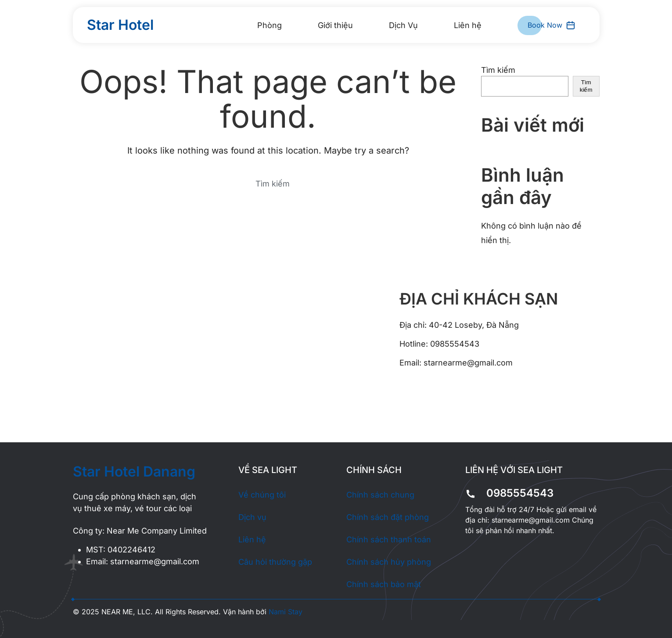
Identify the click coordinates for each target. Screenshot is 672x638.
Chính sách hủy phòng (389, 562)
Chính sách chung (380, 495)
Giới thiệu (335, 25)
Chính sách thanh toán (389, 539)
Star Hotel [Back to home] (120, 25)
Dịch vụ (252, 517)
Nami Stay (286, 612)
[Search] (268, 183)
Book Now (552, 25)
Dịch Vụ (403, 25)
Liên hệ (468, 25)
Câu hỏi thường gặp (275, 562)
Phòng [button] (270, 25)
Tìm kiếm (498, 70)
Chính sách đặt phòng (388, 517)
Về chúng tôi (262, 495)
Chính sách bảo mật (384, 584)
